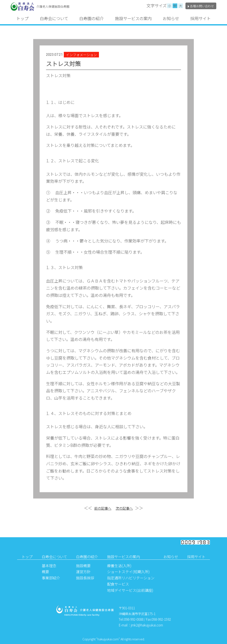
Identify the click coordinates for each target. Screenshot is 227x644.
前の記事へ (103, 508)
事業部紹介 (51, 578)
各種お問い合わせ (201, 6)
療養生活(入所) (119, 566)
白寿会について (54, 18)
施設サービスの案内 (133, 18)
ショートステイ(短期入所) (128, 572)
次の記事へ (124, 508)
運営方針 (83, 572)
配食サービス (118, 584)
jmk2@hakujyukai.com (147, 625)
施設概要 (83, 566)
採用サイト (201, 18)
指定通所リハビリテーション (131, 578)
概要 (45, 572)
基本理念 (49, 566)
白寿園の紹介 (91, 18)
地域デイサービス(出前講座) (130, 590)
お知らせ (171, 18)
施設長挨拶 (85, 578)
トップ (22, 18)
